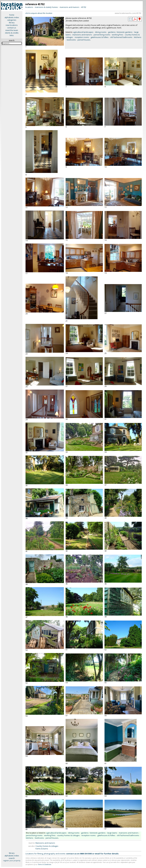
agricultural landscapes (83, 32)
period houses (84, 40)
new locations (12, 25)
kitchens (138, 37)
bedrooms (71, 40)
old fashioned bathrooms (121, 37)
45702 (84, 7)
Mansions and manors (45, 843)
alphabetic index (12, 17)
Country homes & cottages (47, 846)
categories (12, 20)
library (12, 23)
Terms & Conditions (45, 864)
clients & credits (12, 33)
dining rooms (101, 32)
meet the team (12, 30)
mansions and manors (70, 7)
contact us (12, 28)
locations (29, 7)
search (12, 858)
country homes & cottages (68, 835)
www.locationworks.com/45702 (128, 13)
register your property (12, 861)
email (97, 854)
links (12, 35)
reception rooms (82, 37)
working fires (118, 35)
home (12, 15)
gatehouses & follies (100, 37)
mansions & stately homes (46, 7)
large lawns (112, 833)
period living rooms (102, 35)
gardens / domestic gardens (120, 32)
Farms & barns (42, 849)
